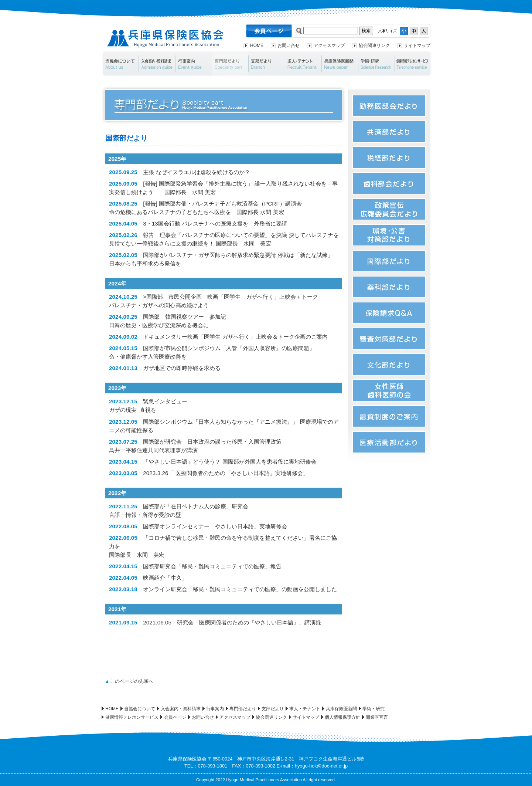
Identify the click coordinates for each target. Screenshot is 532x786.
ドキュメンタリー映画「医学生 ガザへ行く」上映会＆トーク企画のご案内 (235, 337)
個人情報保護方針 (342, 717)
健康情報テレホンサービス (413, 64)
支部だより (267, 64)
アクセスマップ (329, 45)
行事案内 (193, 64)
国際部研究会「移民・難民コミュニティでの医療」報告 (212, 566)
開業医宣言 (377, 717)
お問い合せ (289, 45)
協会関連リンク (374, 45)
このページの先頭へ (132, 681)
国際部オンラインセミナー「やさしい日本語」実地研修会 (215, 526)
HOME (257, 45)
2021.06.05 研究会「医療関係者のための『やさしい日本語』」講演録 (232, 622)
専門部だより (230, 64)
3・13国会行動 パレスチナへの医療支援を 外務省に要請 (215, 223)
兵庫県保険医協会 (165, 39)
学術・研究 (376, 64)
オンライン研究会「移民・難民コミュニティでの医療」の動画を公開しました (240, 589)
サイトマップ (417, 45)
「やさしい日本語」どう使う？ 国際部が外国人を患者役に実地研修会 (230, 462)
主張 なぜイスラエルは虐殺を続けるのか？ (196, 172)
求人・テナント (303, 64)
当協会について (120, 64)
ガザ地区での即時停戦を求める (182, 368)
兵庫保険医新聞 (340, 64)
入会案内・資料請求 (157, 64)
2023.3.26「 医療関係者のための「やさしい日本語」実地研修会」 (226, 473)
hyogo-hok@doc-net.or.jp (321, 766)
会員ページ (175, 717)
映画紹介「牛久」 (165, 578)
